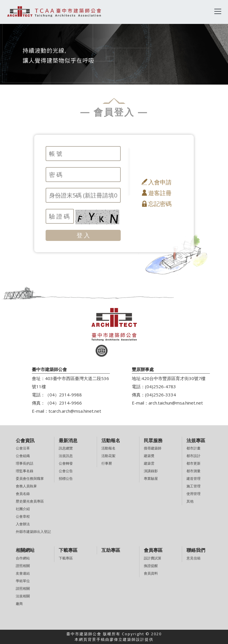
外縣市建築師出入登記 (33, 532)
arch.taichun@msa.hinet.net (176, 403)
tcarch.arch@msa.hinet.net (75, 411)
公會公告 (66, 471)
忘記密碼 (160, 204)
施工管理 (194, 486)
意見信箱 (194, 558)
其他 (190, 501)
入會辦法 (23, 524)
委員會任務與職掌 (30, 478)
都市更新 (194, 463)
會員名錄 (23, 494)
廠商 (19, 604)
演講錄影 (151, 471)
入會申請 (160, 182)
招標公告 (66, 478)
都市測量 (194, 471)
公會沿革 (23, 448)
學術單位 (23, 581)
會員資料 (151, 573)
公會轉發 (66, 463)
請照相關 (23, 588)
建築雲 (149, 463)
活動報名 (108, 448)
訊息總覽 (66, 448)
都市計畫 (194, 448)
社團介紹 (23, 509)
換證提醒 (151, 566)
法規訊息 (66, 456)
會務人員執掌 (26, 486)
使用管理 (194, 494)
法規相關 (23, 596)
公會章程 (23, 516)
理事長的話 (25, 463)
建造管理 (194, 478)
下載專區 (66, 558)
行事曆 (107, 463)
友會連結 (23, 573)
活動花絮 (108, 456)
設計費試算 (153, 558)
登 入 (83, 235)
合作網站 (23, 558)
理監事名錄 (25, 471)
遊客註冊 (160, 193)
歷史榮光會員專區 (30, 501)
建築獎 (149, 456)
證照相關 (23, 566)
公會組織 (23, 456)
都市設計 (194, 456)
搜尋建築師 (153, 448)
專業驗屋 (151, 478)
